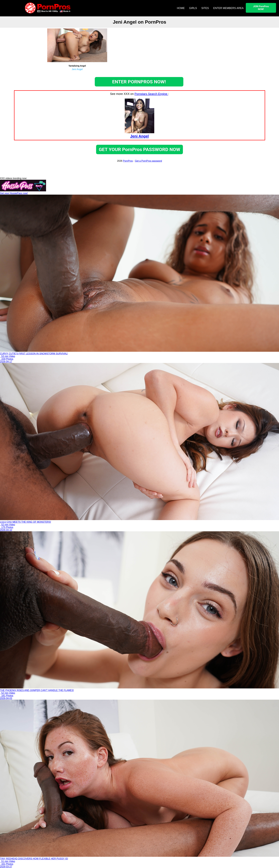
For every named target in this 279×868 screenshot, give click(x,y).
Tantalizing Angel (77, 66)
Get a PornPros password (148, 161)
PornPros (128, 161)
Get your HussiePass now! (14, 193)
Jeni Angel (77, 69)
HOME (181, 8)
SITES (205, 8)
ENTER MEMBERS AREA (228, 8)
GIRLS (193, 8)
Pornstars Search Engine (151, 94)
